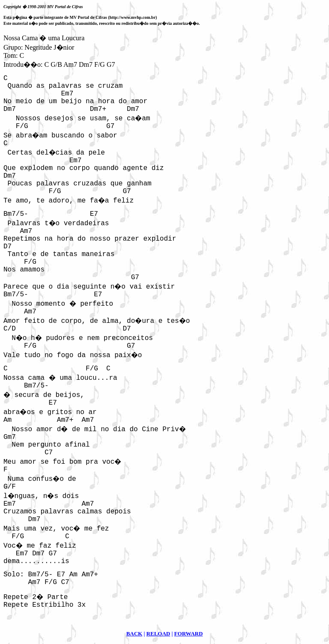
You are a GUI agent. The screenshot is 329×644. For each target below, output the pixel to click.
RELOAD (159, 634)
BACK (135, 634)
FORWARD (189, 634)
